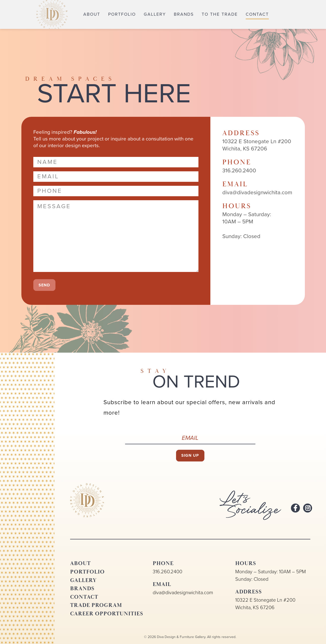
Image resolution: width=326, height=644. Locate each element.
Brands (184, 14)
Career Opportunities (107, 614)
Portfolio (122, 14)
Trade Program (96, 605)
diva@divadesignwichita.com (183, 592)
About (92, 14)
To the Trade (220, 14)
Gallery (155, 14)
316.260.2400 (167, 572)
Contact (257, 14)
